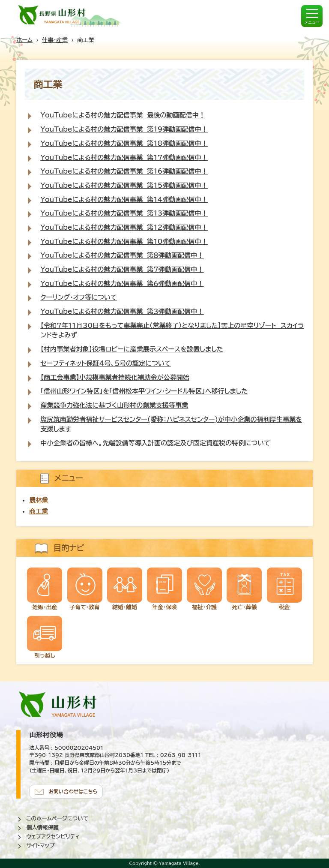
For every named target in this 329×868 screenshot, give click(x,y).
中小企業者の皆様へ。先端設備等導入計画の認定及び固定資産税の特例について (155, 443)
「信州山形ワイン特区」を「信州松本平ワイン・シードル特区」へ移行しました (144, 391)
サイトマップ (40, 845)
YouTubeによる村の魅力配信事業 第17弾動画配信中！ (124, 158)
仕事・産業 (55, 40)
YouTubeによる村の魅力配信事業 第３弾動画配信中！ (122, 311)
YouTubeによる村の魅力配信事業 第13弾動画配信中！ (124, 213)
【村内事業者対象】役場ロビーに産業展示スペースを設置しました (132, 349)
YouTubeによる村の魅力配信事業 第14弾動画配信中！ (124, 200)
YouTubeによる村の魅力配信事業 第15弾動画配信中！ (124, 185)
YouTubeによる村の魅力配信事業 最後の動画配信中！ (123, 115)
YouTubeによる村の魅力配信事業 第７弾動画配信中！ (122, 269)
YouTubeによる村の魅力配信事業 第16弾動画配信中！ (124, 171)
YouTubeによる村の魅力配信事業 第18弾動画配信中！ (124, 143)
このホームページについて (57, 818)
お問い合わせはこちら (73, 791)
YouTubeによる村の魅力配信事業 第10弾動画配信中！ (124, 242)
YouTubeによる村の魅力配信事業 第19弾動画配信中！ (124, 129)
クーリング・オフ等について (78, 297)
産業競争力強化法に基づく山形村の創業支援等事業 (114, 405)
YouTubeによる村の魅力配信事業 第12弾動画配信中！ (124, 227)
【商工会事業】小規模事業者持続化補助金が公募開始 (115, 377)
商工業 (39, 511)
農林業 (39, 500)
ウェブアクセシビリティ (53, 836)
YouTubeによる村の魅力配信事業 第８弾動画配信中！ (122, 255)
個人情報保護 (42, 827)
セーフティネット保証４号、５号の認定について (105, 363)
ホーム (24, 40)
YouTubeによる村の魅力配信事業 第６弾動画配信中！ (122, 284)
